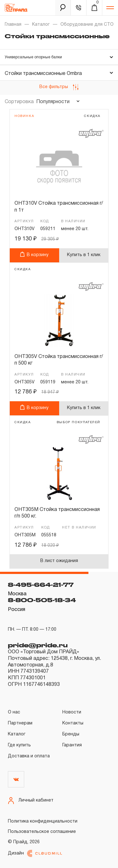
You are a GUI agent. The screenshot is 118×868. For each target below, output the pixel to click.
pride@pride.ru (38, 645)
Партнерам (20, 723)
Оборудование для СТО (87, 25)
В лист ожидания (59, 561)
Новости (72, 712)
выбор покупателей (79, 422)
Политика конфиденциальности (43, 821)
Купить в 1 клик (84, 255)
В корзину (34, 254)
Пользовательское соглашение (42, 832)
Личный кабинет (31, 801)
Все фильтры (59, 87)
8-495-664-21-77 (41, 585)
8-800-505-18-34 (42, 600)
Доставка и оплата (29, 756)
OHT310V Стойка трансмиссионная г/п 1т (59, 207)
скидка (92, 116)
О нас (14, 712)
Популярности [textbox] (53, 102)
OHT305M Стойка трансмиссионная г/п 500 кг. (57, 513)
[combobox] (57, 102)
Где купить (19, 745)
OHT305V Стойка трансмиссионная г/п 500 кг (59, 360)
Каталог (41, 25)
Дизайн (35, 853)
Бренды (71, 734)
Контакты (73, 723)
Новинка (24, 116)
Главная (13, 25)
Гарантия (72, 745)
